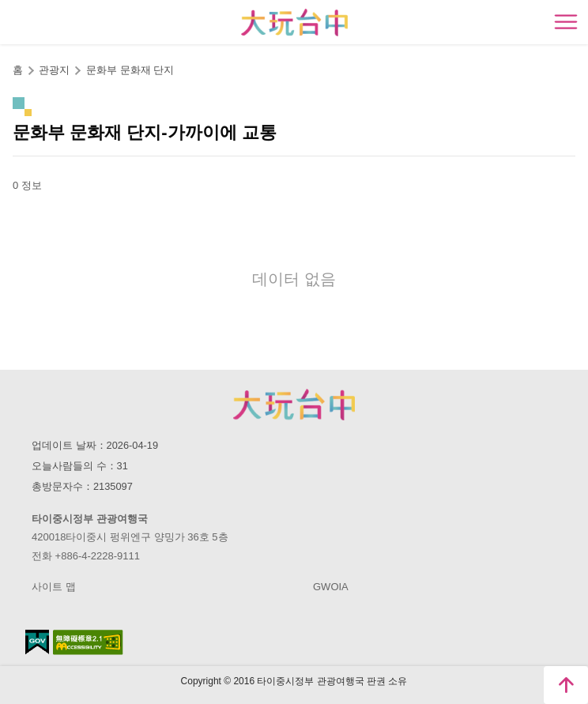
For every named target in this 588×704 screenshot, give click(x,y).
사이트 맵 (54, 587)
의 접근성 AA (88, 642)
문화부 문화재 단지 (130, 70)
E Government (37, 642)
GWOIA (331, 587)
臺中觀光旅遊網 (294, 23)
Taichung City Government (294, 405)
